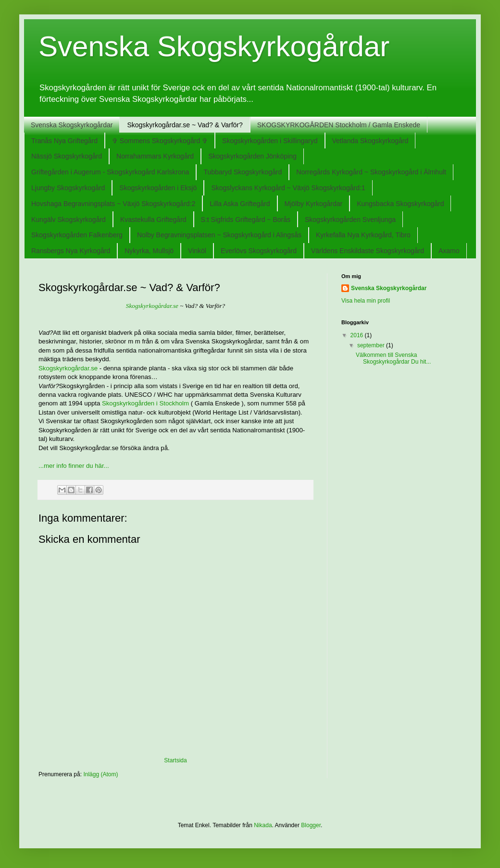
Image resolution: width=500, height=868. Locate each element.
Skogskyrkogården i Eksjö (158, 188)
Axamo (449, 251)
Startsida (175, 760)
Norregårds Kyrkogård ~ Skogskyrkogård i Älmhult (371, 172)
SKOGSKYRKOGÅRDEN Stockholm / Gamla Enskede (339, 125)
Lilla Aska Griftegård (240, 204)
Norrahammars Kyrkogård (155, 156)
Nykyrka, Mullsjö (149, 251)
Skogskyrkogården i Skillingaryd (270, 141)
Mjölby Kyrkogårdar (314, 204)
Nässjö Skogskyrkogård (67, 156)
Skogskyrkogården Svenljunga (350, 220)
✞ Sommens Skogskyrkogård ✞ (160, 141)
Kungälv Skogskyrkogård (69, 220)
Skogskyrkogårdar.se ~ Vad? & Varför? (185, 125)
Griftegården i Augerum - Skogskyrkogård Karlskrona (110, 172)
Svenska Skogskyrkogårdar (214, 46)
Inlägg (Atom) (100, 774)
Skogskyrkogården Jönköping (252, 156)
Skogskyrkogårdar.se (152, 306)
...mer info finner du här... (74, 466)
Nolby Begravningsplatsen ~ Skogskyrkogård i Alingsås (219, 235)
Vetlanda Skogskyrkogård (370, 141)
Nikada (263, 825)
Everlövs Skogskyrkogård (259, 251)
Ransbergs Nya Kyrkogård (71, 251)
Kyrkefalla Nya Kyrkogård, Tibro (363, 235)
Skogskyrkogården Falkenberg (77, 235)
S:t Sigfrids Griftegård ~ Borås (246, 220)
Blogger (311, 825)
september (372, 345)
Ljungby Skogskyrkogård (68, 188)
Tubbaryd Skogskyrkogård (243, 172)
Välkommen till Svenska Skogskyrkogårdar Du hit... (393, 358)
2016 (358, 335)
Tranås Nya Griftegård (64, 141)
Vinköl (197, 251)
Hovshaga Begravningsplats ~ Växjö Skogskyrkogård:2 (113, 204)
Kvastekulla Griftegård (153, 220)
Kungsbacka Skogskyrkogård (400, 204)
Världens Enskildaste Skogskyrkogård (368, 251)
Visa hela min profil (366, 301)
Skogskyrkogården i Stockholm (145, 403)
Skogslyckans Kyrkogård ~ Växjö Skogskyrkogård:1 (288, 188)
